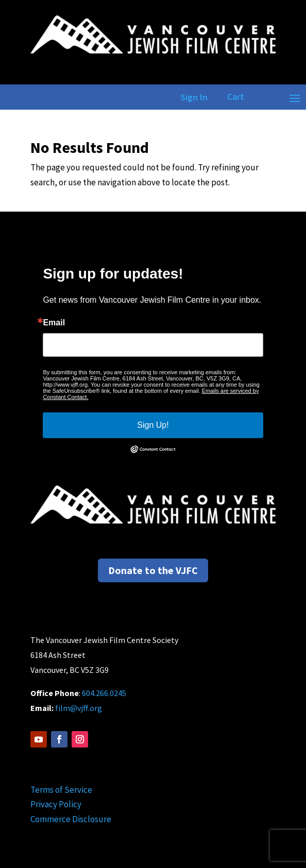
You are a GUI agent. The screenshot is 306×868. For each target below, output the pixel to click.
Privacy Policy (56, 804)
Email (54, 323)
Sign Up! (153, 425)
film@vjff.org (79, 708)
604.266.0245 (104, 693)
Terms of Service (61, 790)
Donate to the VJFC (153, 570)
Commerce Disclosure (71, 819)
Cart (236, 97)
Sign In (192, 97)
